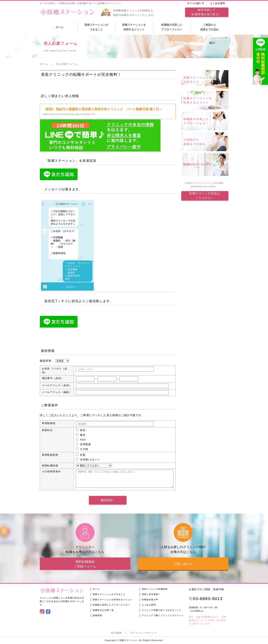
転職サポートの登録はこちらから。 (205, 196)
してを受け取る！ (207, 12)
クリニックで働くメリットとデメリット (163, 615)
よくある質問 (217, 3)
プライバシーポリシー (144, 633)
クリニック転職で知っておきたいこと (162, 610)
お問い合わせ (183, 564)
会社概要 (116, 633)
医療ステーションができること (96, 27)
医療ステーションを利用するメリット (134, 27)
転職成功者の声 (150, 600)
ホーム (59, 27)
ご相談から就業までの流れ (210, 27)
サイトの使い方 (196, 3)
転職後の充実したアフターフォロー (172, 27)
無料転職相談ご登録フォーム (85, 564)
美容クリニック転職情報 (155, 589)
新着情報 (98, 615)
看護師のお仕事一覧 (103, 610)
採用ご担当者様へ (151, 594)
